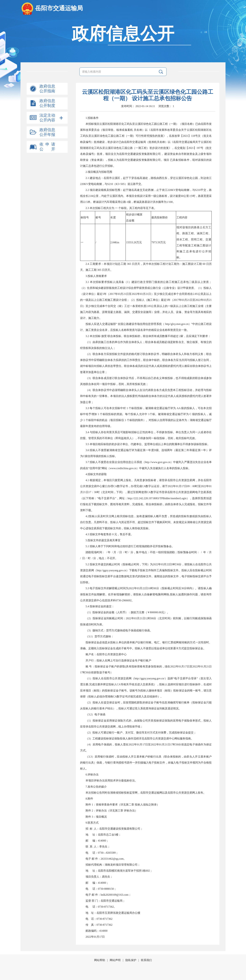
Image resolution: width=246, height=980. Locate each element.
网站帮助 (100, 960)
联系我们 (146, 960)
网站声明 (115, 960)
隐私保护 (131, 960)
